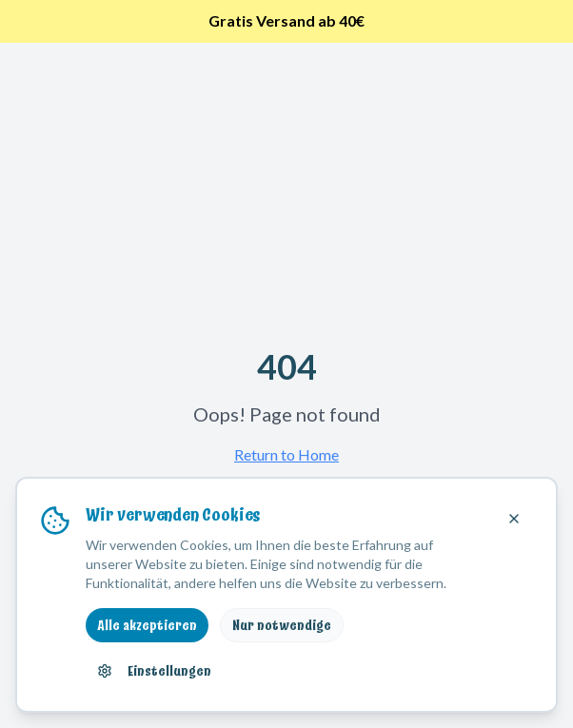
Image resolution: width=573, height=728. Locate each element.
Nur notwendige (282, 625)
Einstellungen (154, 671)
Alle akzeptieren (147, 625)
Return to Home (286, 454)
